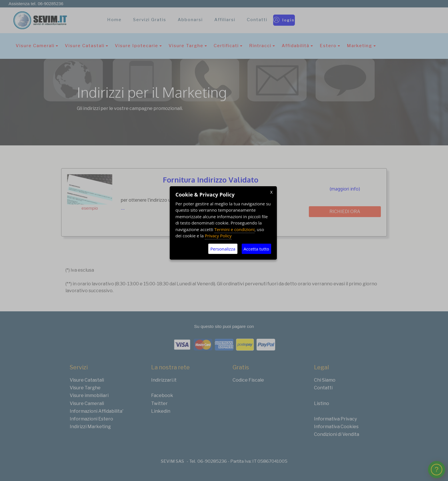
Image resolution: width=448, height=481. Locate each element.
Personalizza (223, 249)
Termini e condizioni (234, 229)
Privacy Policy (218, 236)
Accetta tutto (256, 249)
